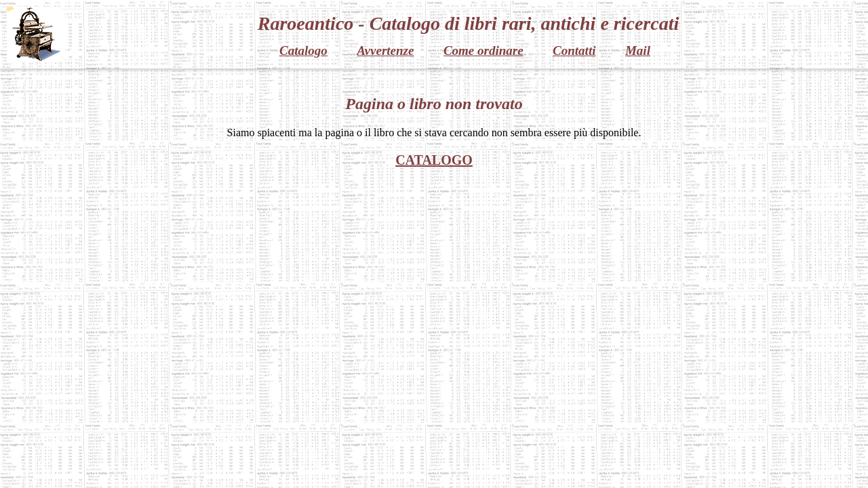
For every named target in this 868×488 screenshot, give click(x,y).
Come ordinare (484, 50)
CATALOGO (434, 160)
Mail (638, 50)
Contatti (574, 50)
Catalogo (303, 50)
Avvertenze (385, 50)
